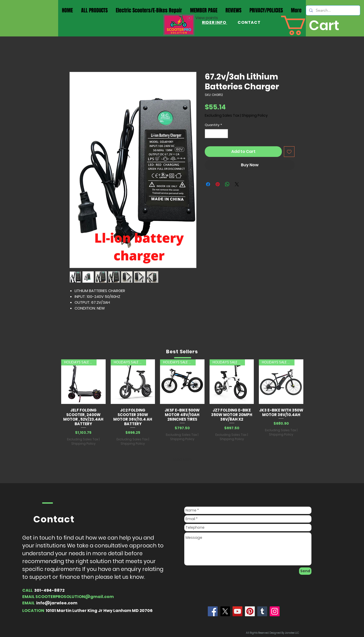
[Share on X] (237, 184)
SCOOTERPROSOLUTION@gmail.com (75, 597)
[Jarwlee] (213, 611)
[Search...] (333, 10)
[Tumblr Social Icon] (262, 611)
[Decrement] (209, 134)
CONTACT (248, 22)
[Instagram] (275, 611)
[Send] (305, 571)
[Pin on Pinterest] (218, 184)
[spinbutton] (217, 134)
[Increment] (224, 134)
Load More (182, 459)
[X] (225, 611)
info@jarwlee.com (57, 603)
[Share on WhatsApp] (227, 184)
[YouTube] (237, 611)
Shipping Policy (255, 116)
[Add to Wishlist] (289, 152)
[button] (318, 25)
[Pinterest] (250, 611)
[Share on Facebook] (208, 184)
